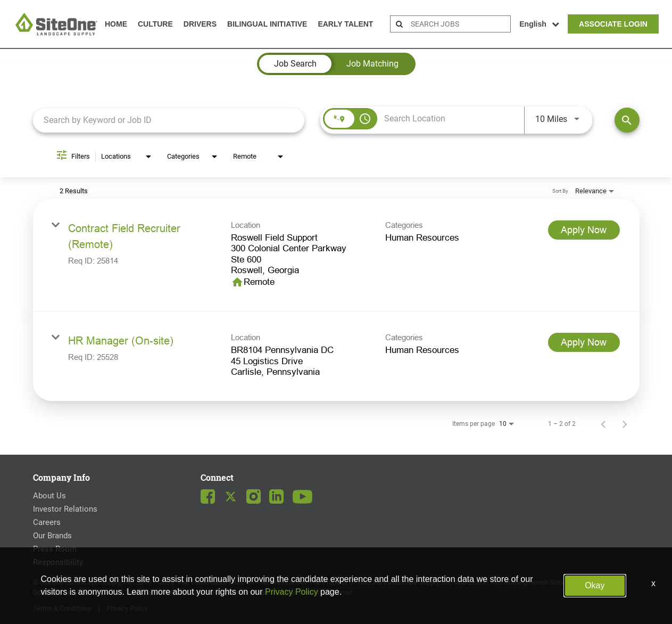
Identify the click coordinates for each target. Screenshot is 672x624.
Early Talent (345, 24)
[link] (336, 256)
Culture (155, 24)
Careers (47, 522)
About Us (49, 496)
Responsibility (58, 562)
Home (116, 24)
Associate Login (613, 24)
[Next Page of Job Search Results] (625, 424)
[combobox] (169, 120)
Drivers (200, 24)
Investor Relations (65, 509)
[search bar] (459, 24)
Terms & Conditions (62, 608)
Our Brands (52, 536)
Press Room (55, 549)
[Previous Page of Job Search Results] (603, 424)
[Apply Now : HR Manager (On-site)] (584, 342)
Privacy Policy (127, 608)
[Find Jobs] (627, 120)
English (539, 24)
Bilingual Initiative (267, 24)
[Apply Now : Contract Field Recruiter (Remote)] (584, 230)
